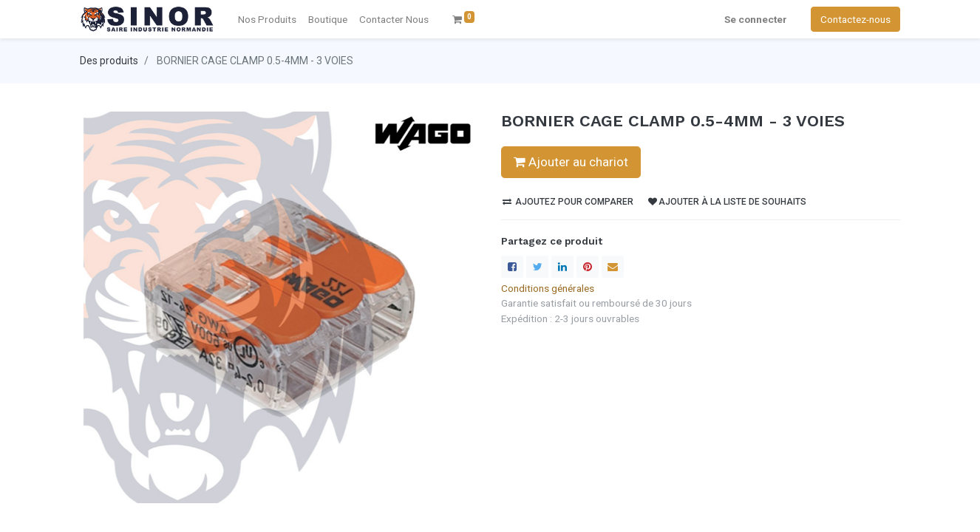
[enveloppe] (613, 267)
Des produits (109, 61)
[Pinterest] (588, 267)
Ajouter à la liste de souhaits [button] (727, 202)
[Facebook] (512, 267)
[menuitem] (394, 19)
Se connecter (756, 19)
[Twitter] (537, 267)
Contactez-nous (855, 19)
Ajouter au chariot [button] (571, 162)
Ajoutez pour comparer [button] (568, 202)
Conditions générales (548, 288)
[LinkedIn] (562, 267)
